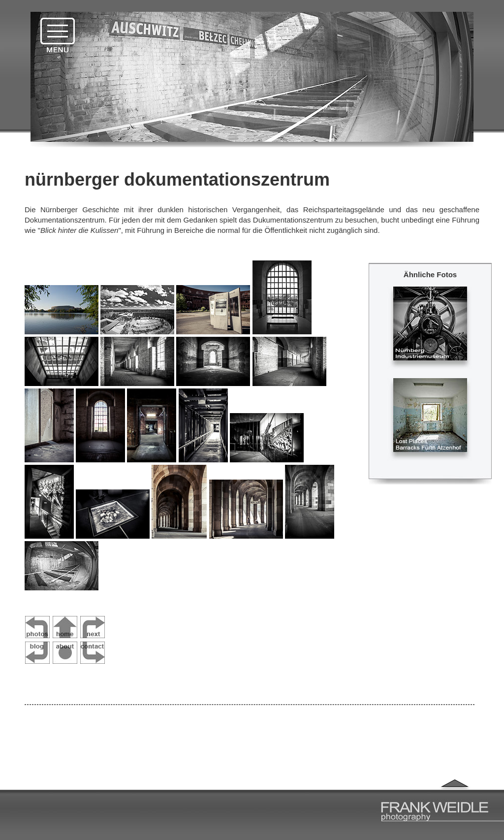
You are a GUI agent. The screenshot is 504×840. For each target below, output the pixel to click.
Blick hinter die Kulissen (79, 230)
